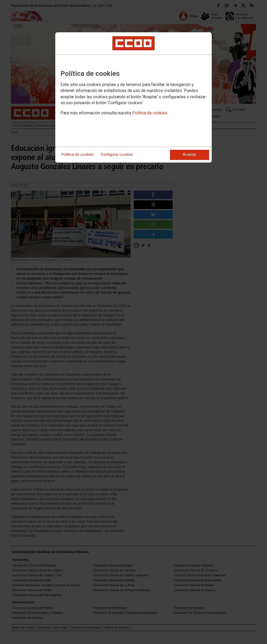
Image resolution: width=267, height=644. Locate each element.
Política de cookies (150, 113)
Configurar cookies (117, 155)
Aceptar (190, 155)
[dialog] (133, 97)
